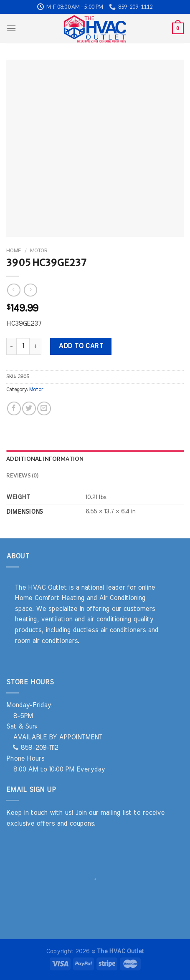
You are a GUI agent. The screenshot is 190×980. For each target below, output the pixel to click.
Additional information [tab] (45, 459)
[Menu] (11, 28)
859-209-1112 (35, 748)
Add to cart (81, 346)
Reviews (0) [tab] (22, 475)
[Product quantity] (23, 346)
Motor (39, 251)
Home (14, 251)
